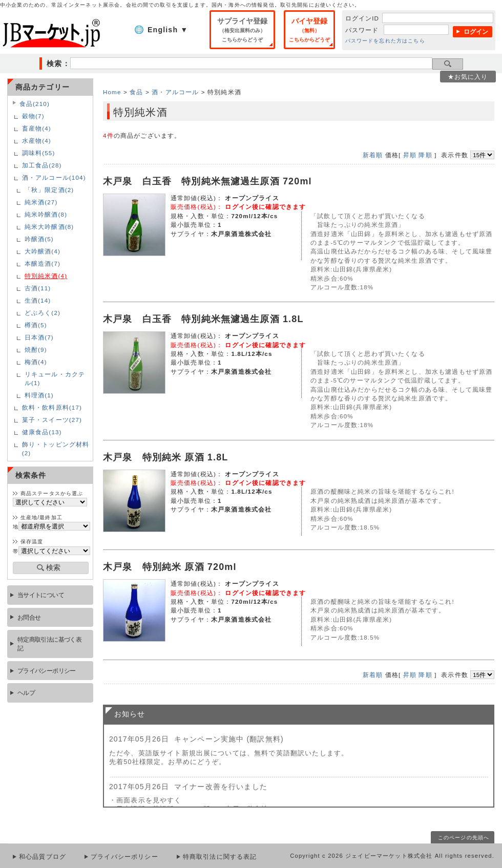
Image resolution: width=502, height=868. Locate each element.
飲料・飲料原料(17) (52, 407)
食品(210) (35, 104)
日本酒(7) (39, 337)
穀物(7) (33, 116)
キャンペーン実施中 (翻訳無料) (229, 739)
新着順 (373, 155)
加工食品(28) (42, 165)
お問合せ (29, 617)
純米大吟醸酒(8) (49, 227)
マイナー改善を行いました (221, 787)
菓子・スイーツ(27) (52, 420)
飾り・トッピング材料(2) (56, 449)
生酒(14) (38, 300)
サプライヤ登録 (242, 30)
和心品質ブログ (43, 857)
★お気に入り (468, 77)
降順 (425, 155)
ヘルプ (26, 693)
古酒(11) (38, 288)
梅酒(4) (36, 362)
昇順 (410, 155)
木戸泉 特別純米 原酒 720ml (170, 567)
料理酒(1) (39, 395)
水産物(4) (37, 141)
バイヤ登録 (309, 30)
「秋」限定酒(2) (49, 190)
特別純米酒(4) (46, 276)
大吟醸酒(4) (43, 251)
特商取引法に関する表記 (220, 857)
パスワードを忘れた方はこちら (385, 41)
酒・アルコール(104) (54, 177)
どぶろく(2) (43, 313)
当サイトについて (41, 595)
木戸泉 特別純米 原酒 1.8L (166, 457)
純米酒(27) (41, 202)
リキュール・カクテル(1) (55, 378)
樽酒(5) (36, 325)
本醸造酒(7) (43, 263)
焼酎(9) (36, 350)
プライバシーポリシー (47, 671)
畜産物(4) (37, 128)
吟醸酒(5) (39, 239)
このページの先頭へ (464, 838)
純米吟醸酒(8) (46, 214)
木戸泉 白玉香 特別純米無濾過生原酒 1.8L (203, 319)
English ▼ (168, 30)
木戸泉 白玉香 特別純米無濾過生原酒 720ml (207, 181)
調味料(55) (39, 153)
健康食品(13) (42, 432)
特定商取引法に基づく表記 (50, 644)
